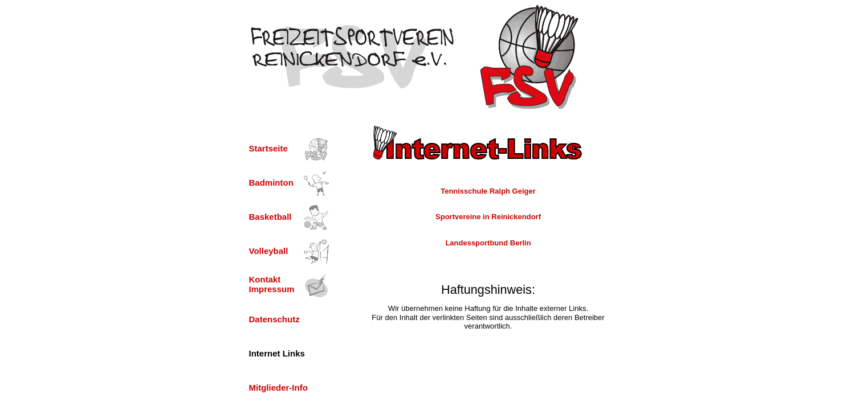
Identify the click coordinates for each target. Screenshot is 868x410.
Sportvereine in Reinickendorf (488, 217)
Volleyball (269, 251)
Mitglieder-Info (278, 388)
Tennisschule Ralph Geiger (488, 191)
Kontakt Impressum (272, 284)
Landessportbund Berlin (488, 243)
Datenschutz (274, 319)
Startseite (268, 148)
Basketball (270, 217)
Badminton (271, 183)
